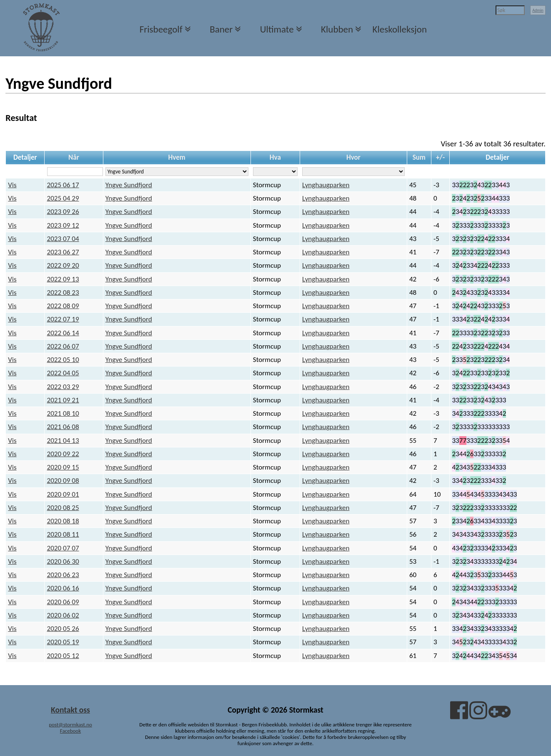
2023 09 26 (63, 212)
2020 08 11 (63, 534)
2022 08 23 (63, 293)
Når (74, 157)
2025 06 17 (63, 185)
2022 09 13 (63, 279)
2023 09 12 (63, 225)
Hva (275, 157)
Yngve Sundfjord (129, 185)
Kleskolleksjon (400, 29)
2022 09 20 (63, 265)
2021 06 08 (63, 427)
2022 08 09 (63, 306)
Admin (538, 10)
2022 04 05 (63, 373)
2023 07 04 (63, 239)
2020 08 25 (63, 508)
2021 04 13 (63, 441)
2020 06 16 (63, 588)
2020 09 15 (63, 467)
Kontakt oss (70, 710)
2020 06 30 (63, 561)
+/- (440, 157)
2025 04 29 (63, 198)
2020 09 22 (63, 454)
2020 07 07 (63, 548)
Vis (12, 185)
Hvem (177, 157)
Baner (221, 29)
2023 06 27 (63, 252)
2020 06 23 (63, 575)
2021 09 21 (63, 400)
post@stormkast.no (70, 725)
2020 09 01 (63, 494)
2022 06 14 (63, 333)
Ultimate (277, 29)
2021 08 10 (63, 413)
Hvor (353, 157)
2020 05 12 (63, 656)
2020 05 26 (63, 629)
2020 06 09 (63, 602)
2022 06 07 (63, 346)
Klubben (337, 29)
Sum (419, 157)
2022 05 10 (63, 360)
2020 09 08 (63, 481)
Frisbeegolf (161, 29)
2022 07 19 (63, 319)
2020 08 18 (63, 521)
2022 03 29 (63, 387)
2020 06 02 (63, 615)
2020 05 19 (63, 642)
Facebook (70, 731)
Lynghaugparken (326, 185)
